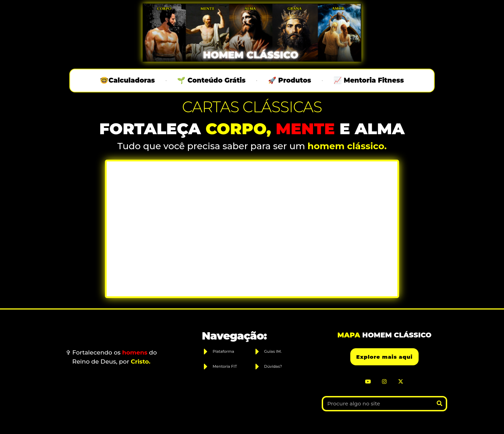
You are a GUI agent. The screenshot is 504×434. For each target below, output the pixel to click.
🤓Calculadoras (127, 80)
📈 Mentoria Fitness (369, 80)
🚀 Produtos (290, 80)
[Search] (440, 405)
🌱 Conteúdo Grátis (211, 80)
